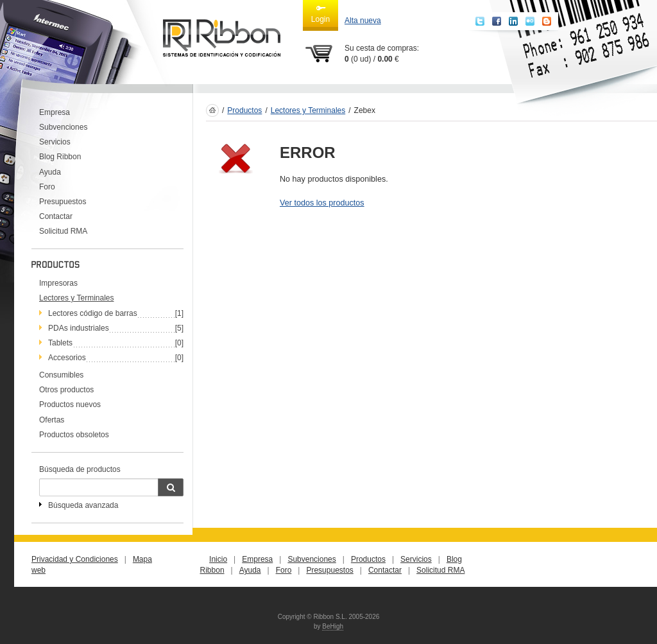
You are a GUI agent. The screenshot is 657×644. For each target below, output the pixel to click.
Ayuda (50, 172)
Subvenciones (63, 127)
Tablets (60, 343)
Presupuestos (63, 202)
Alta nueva (363, 21)
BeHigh (333, 626)
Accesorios (67, 358)
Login (320, 13)
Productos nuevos (70, 405)
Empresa (55, 112)
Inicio (218, 559)
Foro (47, 187)
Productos (244, 110)
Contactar (56, 216)
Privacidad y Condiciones (75, 559)
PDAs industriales (79, 328)
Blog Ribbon (60, 157)
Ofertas (52, 420)
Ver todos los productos (322, 203)
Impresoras (58, 283)
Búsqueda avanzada (83, 505)
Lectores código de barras (93, 313)
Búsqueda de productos (80, 469)
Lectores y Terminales (308, 110)
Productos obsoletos (74, 435)
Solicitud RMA (63, 231)
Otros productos (66, 390)
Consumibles (61, 375)
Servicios (55, 142)
